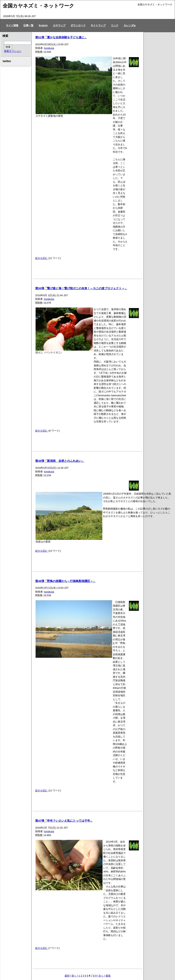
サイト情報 (12, 25)
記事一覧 (28, 25)
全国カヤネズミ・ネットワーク (38, 6)
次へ (101, 976)
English (43, 25)
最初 (67, 976)
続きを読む (41, 258)
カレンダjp (130, 25)
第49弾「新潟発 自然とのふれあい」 (60, 461)
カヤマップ (59, 25)
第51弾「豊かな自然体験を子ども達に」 (61, 37)
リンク (115, 25)
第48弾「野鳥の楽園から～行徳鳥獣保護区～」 (65, 581)
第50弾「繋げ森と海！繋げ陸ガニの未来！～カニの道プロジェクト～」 (81, 288)
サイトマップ (98, 25)
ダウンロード (78, 25)
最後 (108, 976)
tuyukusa (49, 48)
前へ (74, 976)
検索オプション (13, 51)
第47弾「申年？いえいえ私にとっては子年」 (64, 821)
